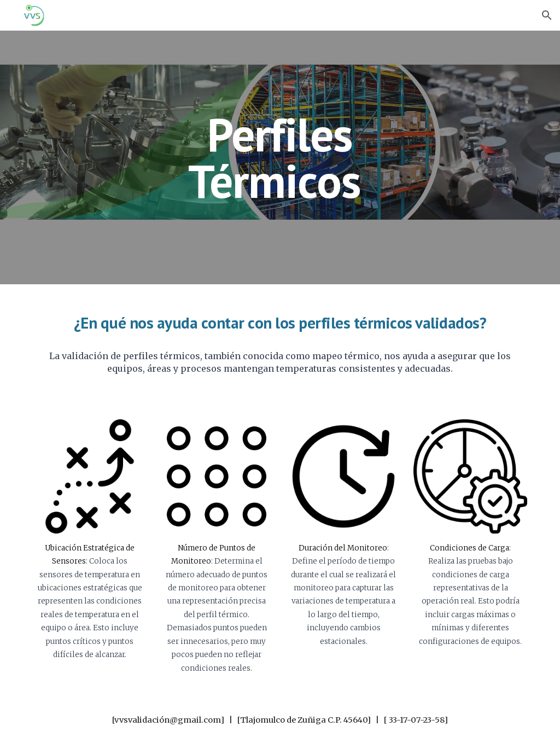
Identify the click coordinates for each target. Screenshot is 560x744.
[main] (280, 158)
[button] (547, 15)
